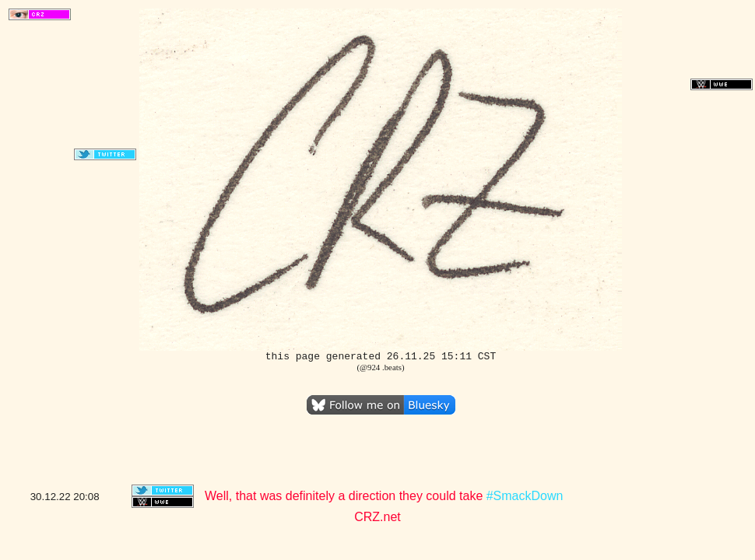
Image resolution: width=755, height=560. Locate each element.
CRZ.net (377, 517)
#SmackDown (525, 496)
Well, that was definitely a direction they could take (346, 496)
